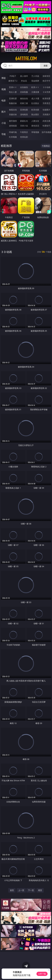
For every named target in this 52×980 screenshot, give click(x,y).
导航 (4, 134)
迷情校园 (13, 126)
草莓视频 (35, 132)
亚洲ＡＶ (13, 87)
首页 (12, 890)
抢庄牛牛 (46, 81)
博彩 (4, 78)
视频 (4, 89)
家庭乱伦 (24, 121)
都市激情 (13, 121)
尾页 (40, 890)
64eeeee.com (26, 59)
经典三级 (24, 103)
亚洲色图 (24, 110)
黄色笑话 (35, 126)
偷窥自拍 (13, 110)
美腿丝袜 (13, 114)
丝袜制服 (24, 92)
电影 (4, 100)
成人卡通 (35, 98)
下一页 (31, 890)
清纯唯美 (24, 114)
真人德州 (24, 76)
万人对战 (35, 76)
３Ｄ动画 (46, 87)
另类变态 (46, 103)
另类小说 (24, 126)
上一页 (21, 890)
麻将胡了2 (13, 81)
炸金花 (24, 81)
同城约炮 (13, 132)
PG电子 (13, 76)
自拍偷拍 (24, 87)
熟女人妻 (13, 92)
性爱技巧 (46, 126)
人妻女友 (35, 121)
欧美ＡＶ (35, 87)
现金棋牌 (35, 81)
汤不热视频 (46, 132)
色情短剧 (24, 137)
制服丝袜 (13, 103)
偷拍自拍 (24, 98)
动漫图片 (46, 110)
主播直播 (35, 92)
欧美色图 (35, 110)
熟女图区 (35, 114)
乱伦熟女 (35, 103)
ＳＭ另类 (46, 92)
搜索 (46, 66)
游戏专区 (46, 76)
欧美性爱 (46, 98)
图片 (4, 112)
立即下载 (42, 974)
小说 (4, 123)
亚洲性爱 (13, 98)
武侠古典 (46, 121)
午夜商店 (24, 132)
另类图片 (46, 114)
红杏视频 (13, 137)
